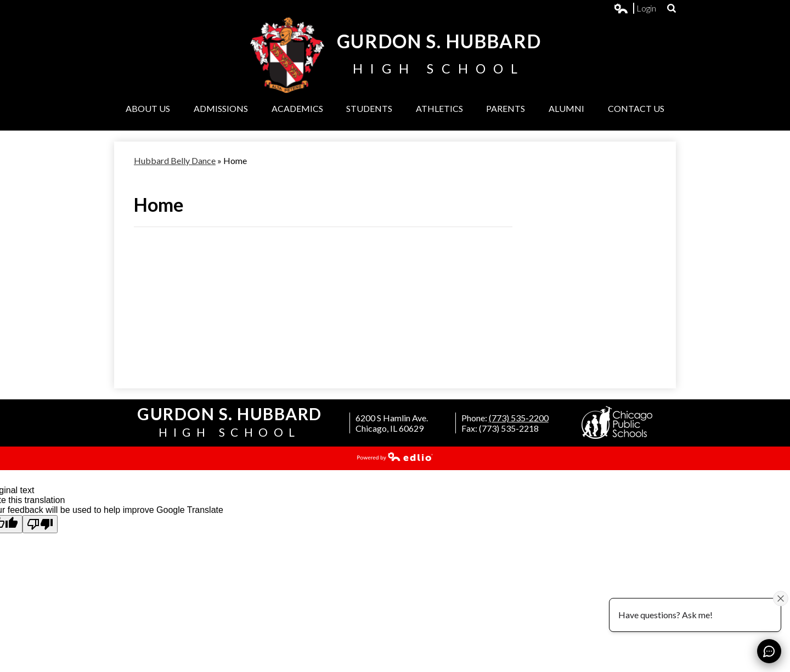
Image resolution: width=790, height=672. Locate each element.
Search (672, 8)
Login (635, 8)
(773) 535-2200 (519, 418)
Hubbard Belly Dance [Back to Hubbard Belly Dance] (175, 160)
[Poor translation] (40, 524)
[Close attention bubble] (781, 598)
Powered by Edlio (395, 456)
